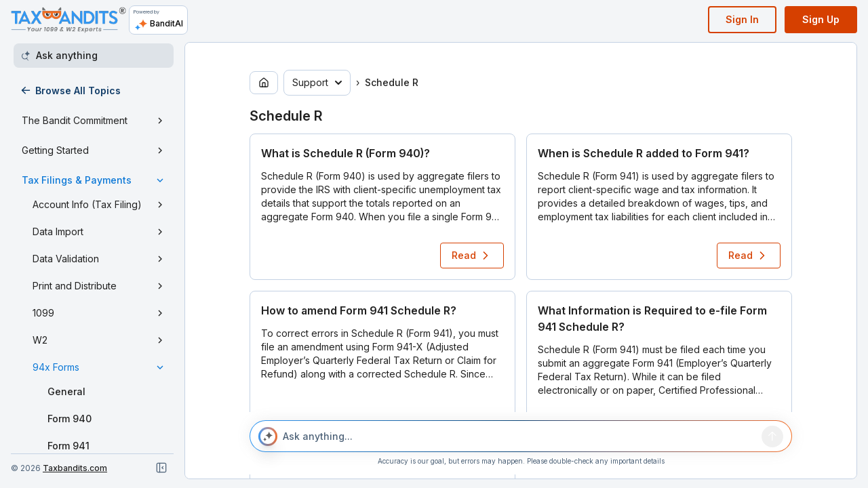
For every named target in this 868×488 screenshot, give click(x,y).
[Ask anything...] (519, 436)
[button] (382, 207)
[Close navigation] (161, 468)
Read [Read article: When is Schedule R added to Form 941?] (749, 256)
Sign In (742, 19)
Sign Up (821, 19)
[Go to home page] (264, 83)
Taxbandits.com (75, 468)
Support (317, 82)
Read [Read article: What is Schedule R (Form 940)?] (472, 256)
